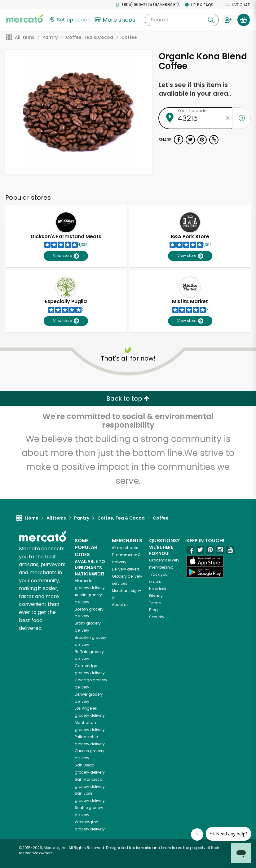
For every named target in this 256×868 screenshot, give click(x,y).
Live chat (238, 5)
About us (120, 604)
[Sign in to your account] (228, 20)
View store (66, 256)
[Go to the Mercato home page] (24, 18)
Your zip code (192, 111)
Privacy (156, 596)
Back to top (128, 398)
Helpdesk (158, 589)
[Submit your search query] (211, 20)
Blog (153, 610)
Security (157, 617)
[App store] (205, 561)
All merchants (125, 548)
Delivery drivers (126, 569)
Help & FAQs (199, 5)
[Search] (182, 20)
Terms (155, 603)
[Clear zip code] (227, 118)
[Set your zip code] (68, 20)
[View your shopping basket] (244, 20)
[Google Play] (205, 572)
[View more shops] (116, 20)
